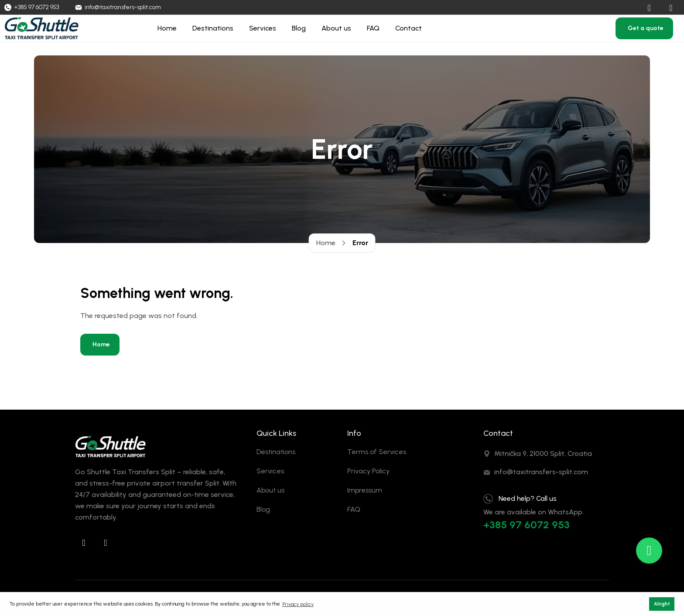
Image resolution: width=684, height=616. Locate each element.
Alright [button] (662, 604)
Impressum (365, 490)
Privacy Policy (368, 471)
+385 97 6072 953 (527, 525)
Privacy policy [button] (298, 604)
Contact (409, 28)
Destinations (213, 28)
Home (167, 28)
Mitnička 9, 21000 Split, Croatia (543, 453)
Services (263, 28)
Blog (299, 28)
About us (336, 28)
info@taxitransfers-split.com (541, 472)
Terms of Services (377, 452)
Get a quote (646, 28)
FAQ (373, 28)
